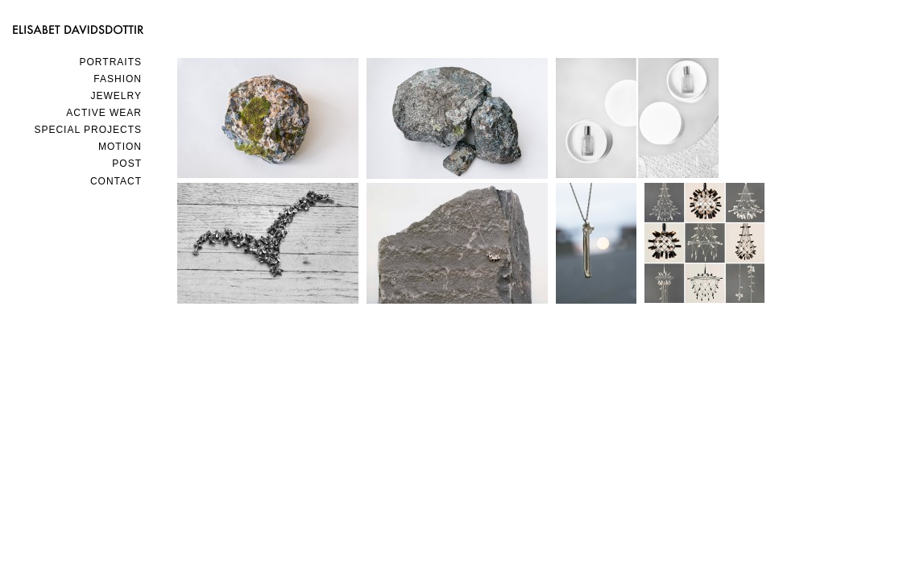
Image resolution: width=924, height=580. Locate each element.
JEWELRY (116, 96)
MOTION (120, 147)
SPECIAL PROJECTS (88, 130)
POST (127, 164)
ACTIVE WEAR (104, 113)
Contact (116, 181)
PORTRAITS (111, 62)
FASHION (118, 79)
